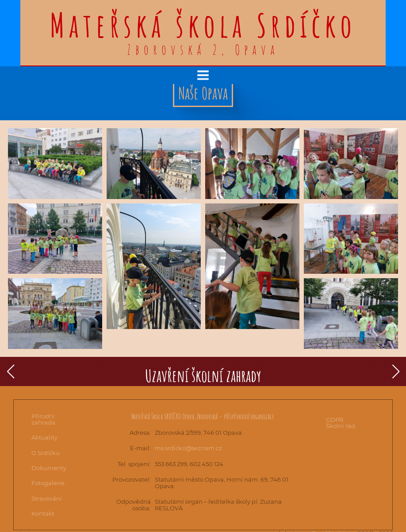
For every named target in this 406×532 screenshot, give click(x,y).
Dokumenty (49, 468)
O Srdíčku (46, 453)
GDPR (335, 420)
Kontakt (43, 513)
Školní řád (341, 426)
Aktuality (44, 437)
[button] (10, 371)
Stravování (47, 498)
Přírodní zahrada (43, 419)
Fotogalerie (48, 483)
